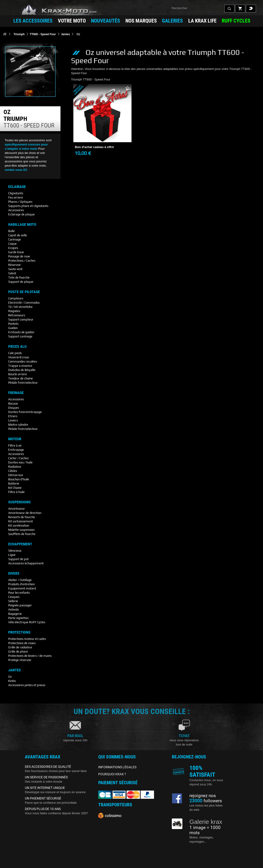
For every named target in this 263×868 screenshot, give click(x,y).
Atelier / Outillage (20, 580)
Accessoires (16, 210)
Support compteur (21, 319)
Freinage (16, 393)
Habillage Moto (22, 225)
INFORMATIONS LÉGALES (117, 767)
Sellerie (13, 601)
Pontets (13, 324)
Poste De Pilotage (24, 292)
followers (206, 801)
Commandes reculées (23, 361)
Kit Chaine (15, 488)
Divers (14, 574)
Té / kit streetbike (20, 307)
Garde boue (16, 252)
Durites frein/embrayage (25, 412)
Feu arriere (16, 197)
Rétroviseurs (17, 315)
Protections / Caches (22, 261)
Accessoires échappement (26, 563)
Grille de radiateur (20, 647)
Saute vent (15, 269)
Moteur (15, 439)
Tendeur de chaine (21, 378)
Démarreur (16, 475)
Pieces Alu (17, 347)
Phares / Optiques (20, 202)
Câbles (13, 471)
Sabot (12, 273)
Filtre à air (15, 445)
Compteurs (16, 298)
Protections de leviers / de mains (30, 656)
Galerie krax (206, 822)
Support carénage (20, 336)
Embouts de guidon (21, 332)
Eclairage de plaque (21, 214)
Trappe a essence (20, 366)
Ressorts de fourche (22, 517)
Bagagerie (15, 614)
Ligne (12, 555)
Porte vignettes (18, 618)
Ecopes (13, 248)
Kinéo (12, 681)
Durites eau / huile (20, 462)
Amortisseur (17, 509)
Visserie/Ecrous (19, 357)
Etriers (13, 416)
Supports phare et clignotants (28, 206)
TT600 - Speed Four (43, 34)
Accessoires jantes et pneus (27, 685)
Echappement (20, 544)
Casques (14, 597)
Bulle (11, 231)
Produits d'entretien (21, 584)
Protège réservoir (20, 660)
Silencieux (15, 551)
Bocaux (13, 403)
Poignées (14, 311)
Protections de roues (22, 643)
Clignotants (16, 193)
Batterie (14, 484)
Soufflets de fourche (22, 534)
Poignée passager (20, 605)
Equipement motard (22, 588)
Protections (19, 632)
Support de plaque (21, 282)
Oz (10, 677)
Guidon (13, 328)
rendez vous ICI (16, 170)
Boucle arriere (18, 374)
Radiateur (15, 467)
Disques (14, 408)
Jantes (65, 34)
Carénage (15, 239)
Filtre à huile (16, 492)
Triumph (19, 34)
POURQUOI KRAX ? (112, 774)
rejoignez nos (203, 796)
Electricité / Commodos (24, 303)
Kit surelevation (19, 526)
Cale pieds (15, 353)
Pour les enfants (19, 593)
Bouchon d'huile (19, 479)
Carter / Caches (18, 458)
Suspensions (19, 502)
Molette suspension (21, 530)
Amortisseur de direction (25, 513)
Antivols (13, 610)
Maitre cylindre (18, 425)
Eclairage (17, 187)
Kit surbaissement (21, 521)
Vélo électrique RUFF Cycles (27, 622)
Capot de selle (18, 235)
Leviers (13, 420)
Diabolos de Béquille (22, 370)
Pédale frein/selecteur (23, 383)
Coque (12, 244)
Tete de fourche (19, 277)
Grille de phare (18, 652)
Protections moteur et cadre (27, 639)
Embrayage (16, 450)
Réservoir (15, 265)
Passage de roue (19, 256)
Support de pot (18, 559)
